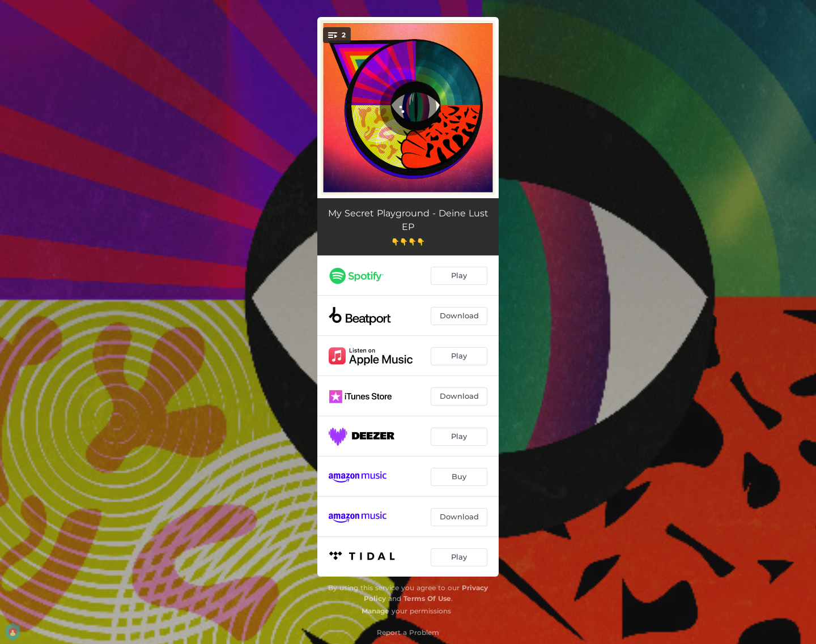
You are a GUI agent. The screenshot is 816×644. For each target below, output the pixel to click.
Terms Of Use (427, 598)
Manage (375, 611)
